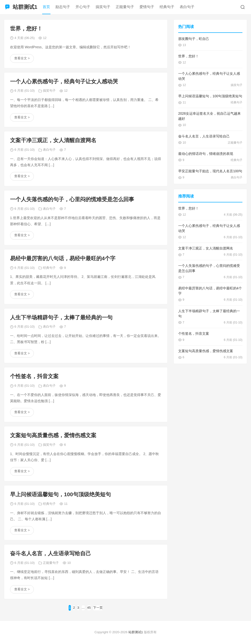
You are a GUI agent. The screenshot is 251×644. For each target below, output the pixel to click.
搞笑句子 (103, 7)
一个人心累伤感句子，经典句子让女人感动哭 (64, 81)
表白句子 (187, 7)
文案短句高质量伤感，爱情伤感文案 (53, 435)
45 (89, 608)
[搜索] (243, 7)
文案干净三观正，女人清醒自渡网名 (53, 140)
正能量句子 (125, 7)
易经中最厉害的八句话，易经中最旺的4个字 (63, 258)
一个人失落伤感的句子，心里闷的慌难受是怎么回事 (72, 199)
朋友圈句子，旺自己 (194, 39)
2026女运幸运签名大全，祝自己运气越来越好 (209, 116)
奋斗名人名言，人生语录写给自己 (50, 553)
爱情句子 (147, 7)
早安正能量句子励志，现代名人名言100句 (210, 171)
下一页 (98, 608)
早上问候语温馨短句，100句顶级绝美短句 (60, 494)
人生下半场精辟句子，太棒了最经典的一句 (61, 317)
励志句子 (63, 7)
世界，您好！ (26, 29)
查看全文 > (22, 58)
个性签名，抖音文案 (34, 376)
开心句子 (83, 7)
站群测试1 (136, 632)
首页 (46, 7)
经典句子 (167, 7)
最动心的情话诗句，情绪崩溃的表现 (206, 154)
